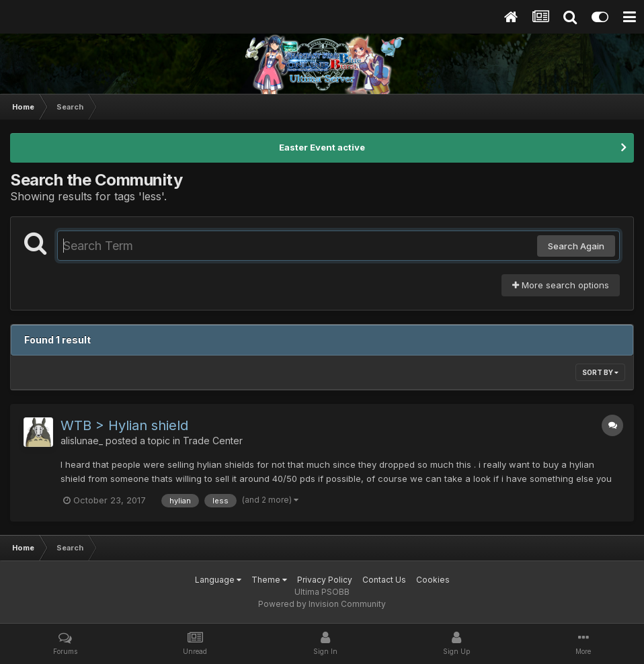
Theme (269, 580)
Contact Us (384, 580)
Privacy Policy (325, 580)
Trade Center (213, 441)
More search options (561, 285)
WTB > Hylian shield (124, 425)
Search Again (576, 246)
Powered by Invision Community (322, 604)
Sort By (600, 372)
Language (218, 580)
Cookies (433, 580)
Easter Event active (322, 147)
